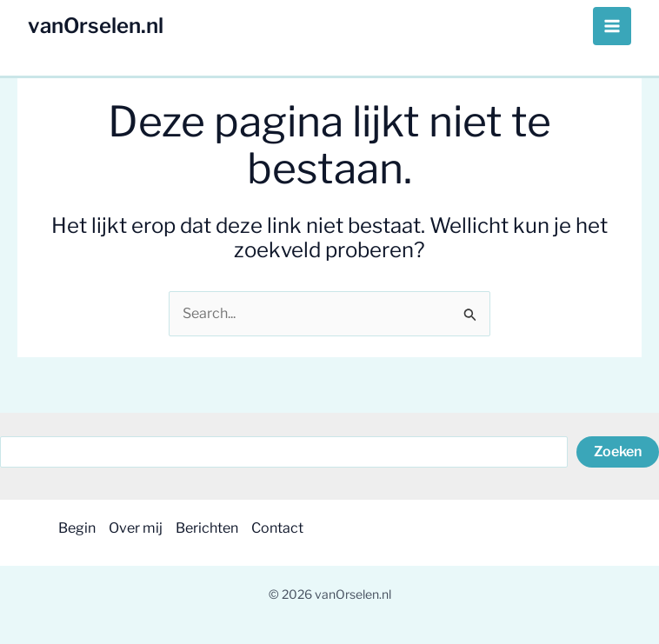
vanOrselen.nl (96, 26)
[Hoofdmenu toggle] (612, 26)
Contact (277, 528)
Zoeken (618, 451)
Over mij (136, 528)
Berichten (207, 528)
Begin (77, 528)
